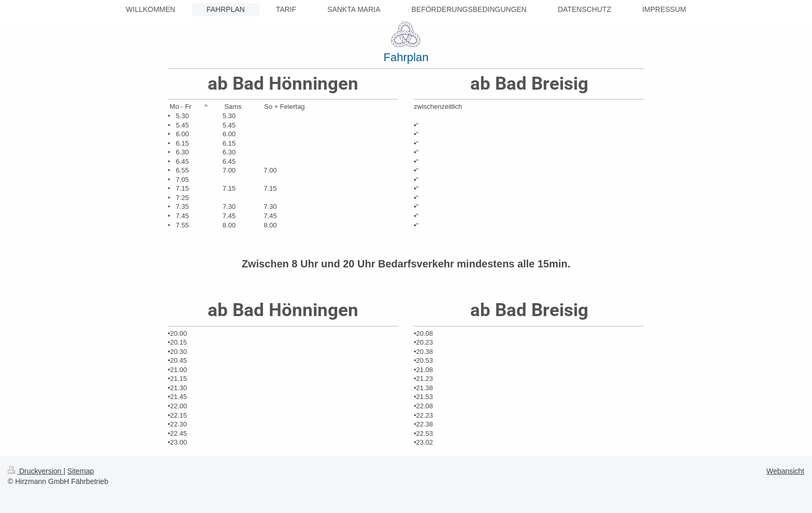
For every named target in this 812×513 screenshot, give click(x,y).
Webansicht (785, 471)
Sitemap (81, 471)
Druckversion (35, 471)
